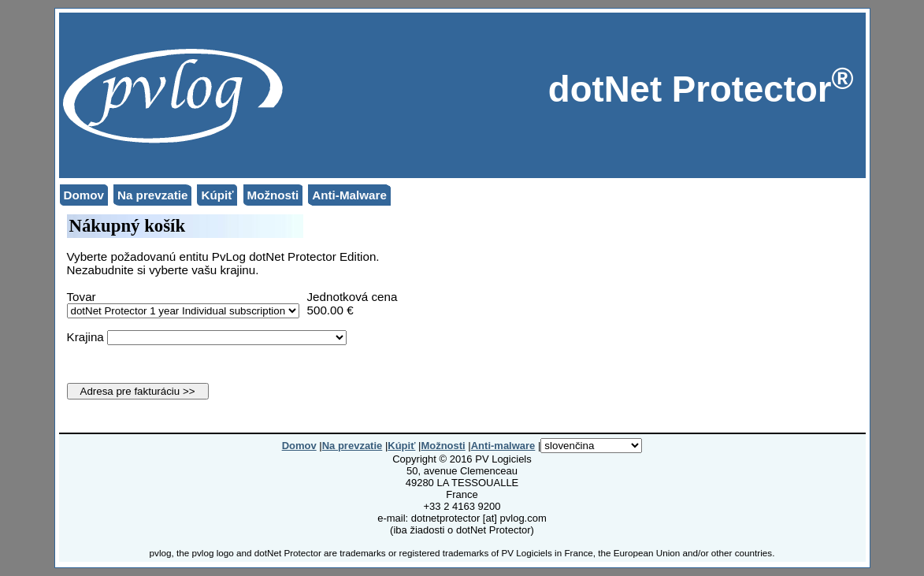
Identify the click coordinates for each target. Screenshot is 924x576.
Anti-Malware (349, 195)
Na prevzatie (152, 195)
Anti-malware (503, 446)
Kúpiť (217, 195)
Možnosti (273, 195)
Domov (84, 195)
